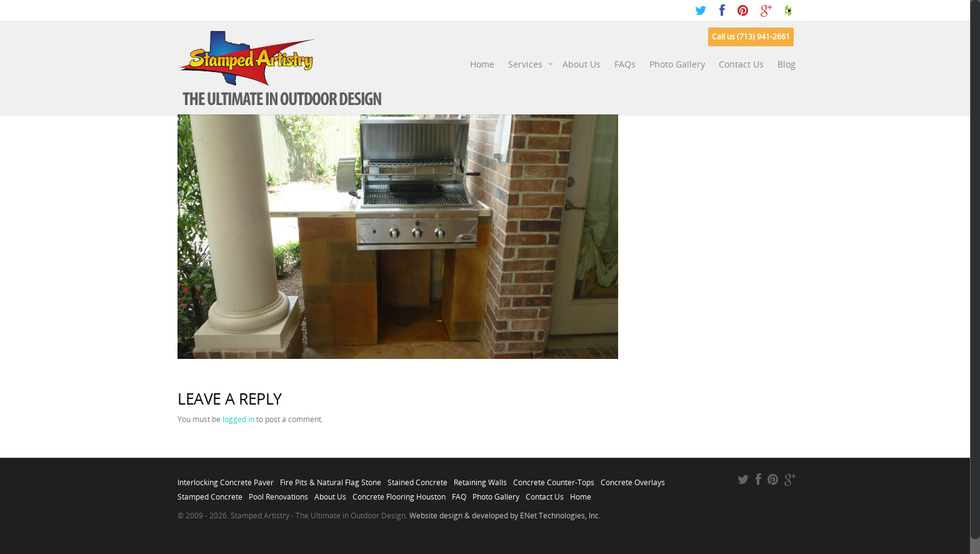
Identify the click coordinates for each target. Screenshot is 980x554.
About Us (582, 64)
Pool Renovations (278, 493)
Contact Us (741, 64)
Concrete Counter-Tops (554, 479)
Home (482, 64)
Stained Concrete (417, 479)
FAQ (459, 493)
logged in (238, 419)
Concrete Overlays (633, 479)
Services (531, 64)
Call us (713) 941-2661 (751, 37)
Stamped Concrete (210, 493)
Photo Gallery (677, 64)
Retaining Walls (480, 479)
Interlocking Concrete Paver (226, 479)
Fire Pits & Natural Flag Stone (331, 479)
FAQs (625, 64)
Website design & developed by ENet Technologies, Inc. (505, 516)
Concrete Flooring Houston (399, 493)
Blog (787, 64)
